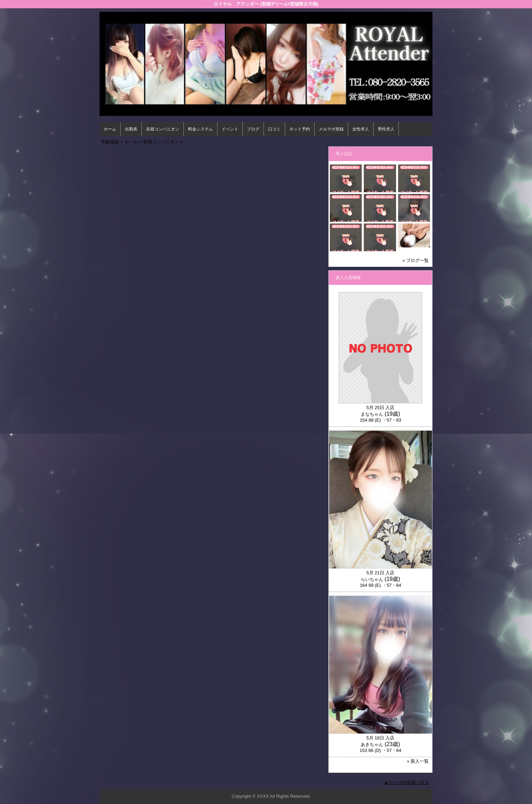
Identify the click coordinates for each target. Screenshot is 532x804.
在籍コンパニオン (163, 129)
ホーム (110, 129)
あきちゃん (372, 744)
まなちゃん (372, 414)
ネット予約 (300, 129)
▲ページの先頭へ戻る (406, 782)
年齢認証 (110, 142)
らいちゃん (372, 579)
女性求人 (361, 129)
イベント (230, 129)
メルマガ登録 (331, 129)
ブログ (253, 129)
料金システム (200, 129)
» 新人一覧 (418, 761)
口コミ (274, 129)
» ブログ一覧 (415, 260)
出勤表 (131, 129)
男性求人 (386, 129)
